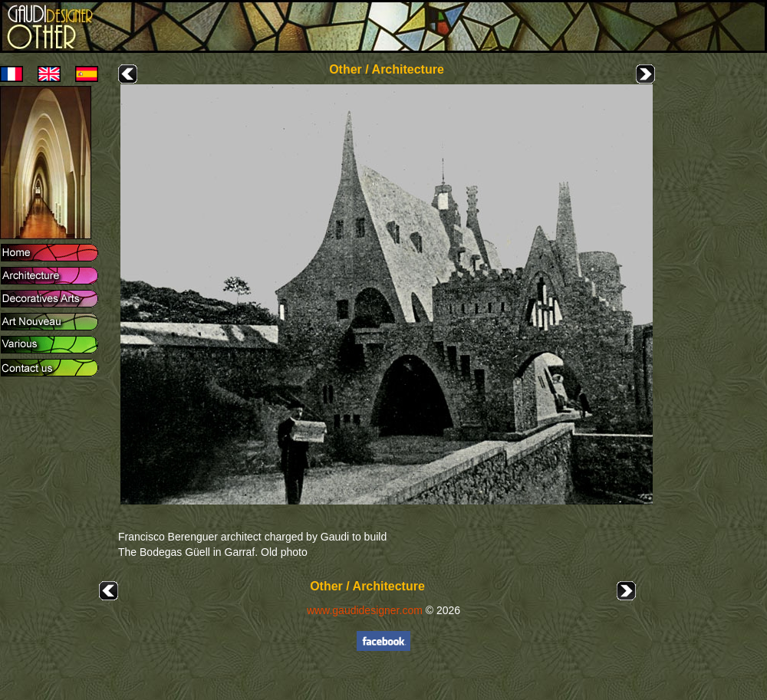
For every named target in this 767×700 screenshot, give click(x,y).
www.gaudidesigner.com (365, 610)
